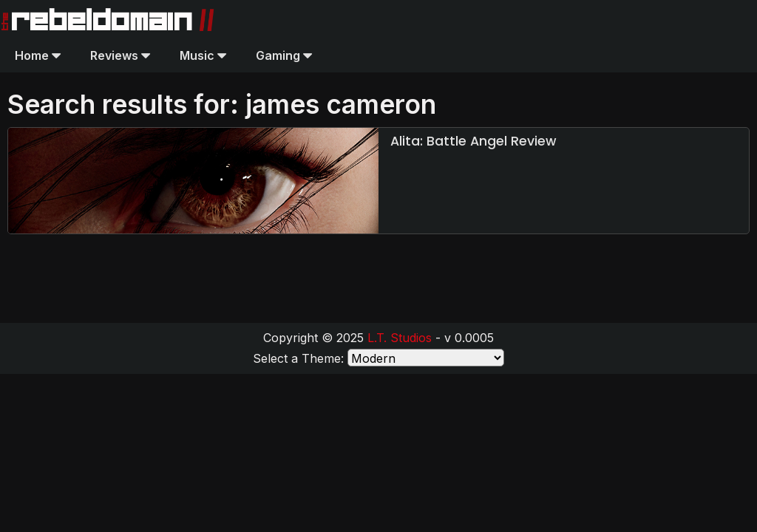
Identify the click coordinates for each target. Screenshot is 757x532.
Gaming (284, 55)
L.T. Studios (400, 338)
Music (203, 55)
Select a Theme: (298, 358)
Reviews (120, 55)
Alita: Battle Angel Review (473, 141)
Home (38, 55)
